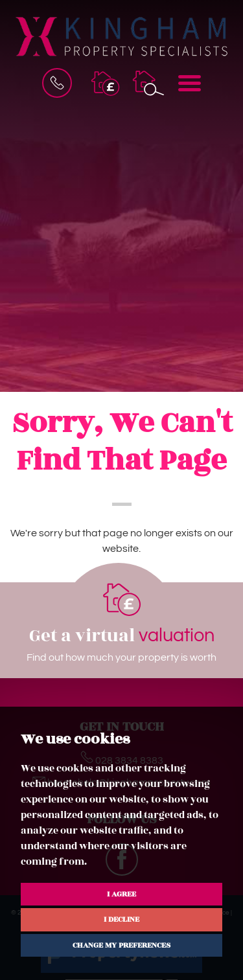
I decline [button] (121, 919)
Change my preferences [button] (121, 945)
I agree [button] (121, 894)
